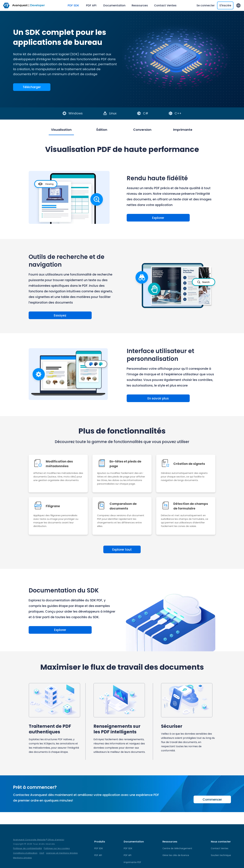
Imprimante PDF (132, 862)
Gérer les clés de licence (176, 855)
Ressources (140, 5)
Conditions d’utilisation (25, 853)
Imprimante (192, 130)
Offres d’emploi (56, 840)
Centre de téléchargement (177, 848)
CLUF (42, 853)
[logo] (27, 5)
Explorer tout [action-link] (122, 551)
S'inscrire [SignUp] (225, 5)
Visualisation (52, 130)
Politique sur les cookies (57, 848)
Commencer (212, 801)
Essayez (47, 316)
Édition (99, 130)
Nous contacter (221, 842)
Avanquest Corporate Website (29, 840)
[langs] (238, 5)
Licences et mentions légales (62, 853)
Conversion (145, 130)
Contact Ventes (165, 5)
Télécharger (32, 87)
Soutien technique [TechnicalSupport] (221, 855)
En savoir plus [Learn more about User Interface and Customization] (145, 399)
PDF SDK (74, 5)
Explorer (145, 218)
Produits (100, 842)
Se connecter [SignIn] (206, 5)
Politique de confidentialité (27, 848)
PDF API (92, 5)
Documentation (114, 5)
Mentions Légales (22, 858)
